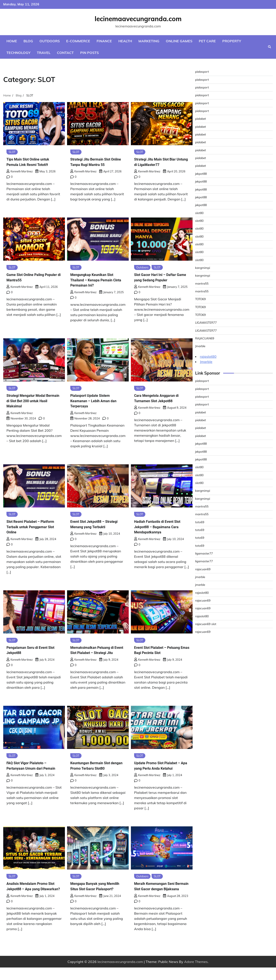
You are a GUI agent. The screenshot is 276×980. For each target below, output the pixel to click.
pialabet (201, 119)
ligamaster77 (205, 553)
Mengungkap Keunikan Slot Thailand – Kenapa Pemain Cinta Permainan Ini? (96, 280)
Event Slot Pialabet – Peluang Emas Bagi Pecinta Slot (161, 651)
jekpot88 (201, 174)
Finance (104, 41)
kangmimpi (203, 268)
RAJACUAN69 (205, 338)
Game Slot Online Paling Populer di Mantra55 (29, 278)
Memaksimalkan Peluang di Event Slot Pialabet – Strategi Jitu (97, 654)
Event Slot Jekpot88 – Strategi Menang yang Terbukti (91, 528)
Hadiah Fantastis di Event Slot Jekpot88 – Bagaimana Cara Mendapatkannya (162, 528)
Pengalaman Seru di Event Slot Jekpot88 (31, 651)
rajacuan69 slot (206, 624)
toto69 (200, 522)
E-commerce (78, 41)
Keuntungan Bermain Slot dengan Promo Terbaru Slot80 (94, 775)
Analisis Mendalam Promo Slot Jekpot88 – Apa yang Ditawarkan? (31, 896)
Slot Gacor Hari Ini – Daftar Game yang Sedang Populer (160, 278)
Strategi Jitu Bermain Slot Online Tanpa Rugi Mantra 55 (97, 162)
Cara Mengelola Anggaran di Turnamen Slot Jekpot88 (160, 399)
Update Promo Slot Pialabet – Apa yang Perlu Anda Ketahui (161, 772)
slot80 (200, 213)
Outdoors (50, 41)
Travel (44, 53)
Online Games (179, 41)
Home (12, 41)
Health (125, 41)
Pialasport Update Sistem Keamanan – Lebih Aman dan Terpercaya (97, 402)
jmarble (201, 577)
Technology (18, 53)
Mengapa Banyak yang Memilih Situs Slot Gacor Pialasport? (93, 896)
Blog (28, 41)
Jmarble (201, 346)
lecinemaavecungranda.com (138, 19)
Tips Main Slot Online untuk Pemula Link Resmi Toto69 (32, 162)
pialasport (202, 72)
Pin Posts (89, 53)
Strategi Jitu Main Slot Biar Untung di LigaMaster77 (159, 162)
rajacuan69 (203, 569)
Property (232, 41)
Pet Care (207, 41)
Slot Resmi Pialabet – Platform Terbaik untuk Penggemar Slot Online (28, 528)
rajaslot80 (208, 356)
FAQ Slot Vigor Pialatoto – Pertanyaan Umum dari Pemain (30, 775)
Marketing (149, 41)
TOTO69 (201, 299)
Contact (65, 53)
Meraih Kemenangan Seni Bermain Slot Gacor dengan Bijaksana (159, 896)
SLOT (12, 152)
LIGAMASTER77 (207, 323)
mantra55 (202, 284)
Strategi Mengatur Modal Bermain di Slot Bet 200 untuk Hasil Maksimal (34, 402)
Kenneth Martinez (20, 172)
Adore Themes (196, 974)
